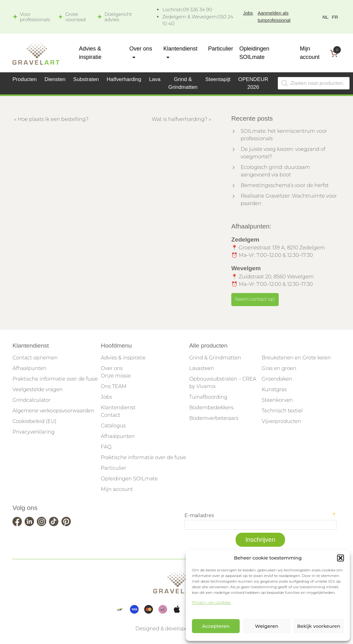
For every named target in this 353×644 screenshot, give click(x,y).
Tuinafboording (208, 397)
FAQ (106, 447)
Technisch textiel (282, 411)
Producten (25, 79)
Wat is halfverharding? (179, 119)
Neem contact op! (255, 299)
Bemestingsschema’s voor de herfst (285, 185)
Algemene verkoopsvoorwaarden (53, 411)
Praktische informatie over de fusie (55, 379)
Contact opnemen (35, 358)
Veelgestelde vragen (37, 389)
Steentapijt (218, 79)
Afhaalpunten (29, 368)
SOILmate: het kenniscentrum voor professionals (284, 135)
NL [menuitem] (326, 17)
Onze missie (116, 376)
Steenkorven (277, 400)
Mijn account (117, 489)
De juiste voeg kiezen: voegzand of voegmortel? (283, 153)
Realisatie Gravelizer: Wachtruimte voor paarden (289, 200)
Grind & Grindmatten (215, 358)
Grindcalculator (32, 400)
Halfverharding (124, 79)
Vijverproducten (282, 421)
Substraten (86, 79)
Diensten (55, 79)
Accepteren (216, 626)
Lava (155, 79)
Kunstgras (274, 389)
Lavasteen (202, 368)
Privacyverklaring (34, 432)
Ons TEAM (114, 386)
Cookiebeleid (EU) (34, 421)
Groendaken (277, 379)
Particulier (221, 49)
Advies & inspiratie (123, 358)
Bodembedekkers (211, 408)
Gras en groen (279, 368)
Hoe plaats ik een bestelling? (53, 119)
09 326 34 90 (187, 10)
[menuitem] (326, 17)
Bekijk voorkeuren (319, 626)
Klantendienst (118, 408)
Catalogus (113, 426)
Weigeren (267, 626)
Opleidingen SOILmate (129, 479)
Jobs (248, 13)
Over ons (112, 368)
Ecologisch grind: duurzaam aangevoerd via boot (275, 171)
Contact (110, 415)
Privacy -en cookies (211, 602)
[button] (341, 558)
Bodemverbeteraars (214, 418)
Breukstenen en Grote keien (296, 358)
